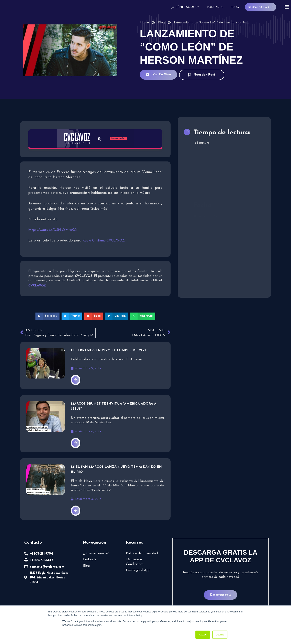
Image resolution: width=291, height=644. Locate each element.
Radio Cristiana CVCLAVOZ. (104, 241)
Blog (234, 7)
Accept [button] (203, 635)
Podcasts (214, 7)
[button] (47, 316)
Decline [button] (220, 635)
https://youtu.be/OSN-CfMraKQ (53, 230)
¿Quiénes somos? (184, 7)
